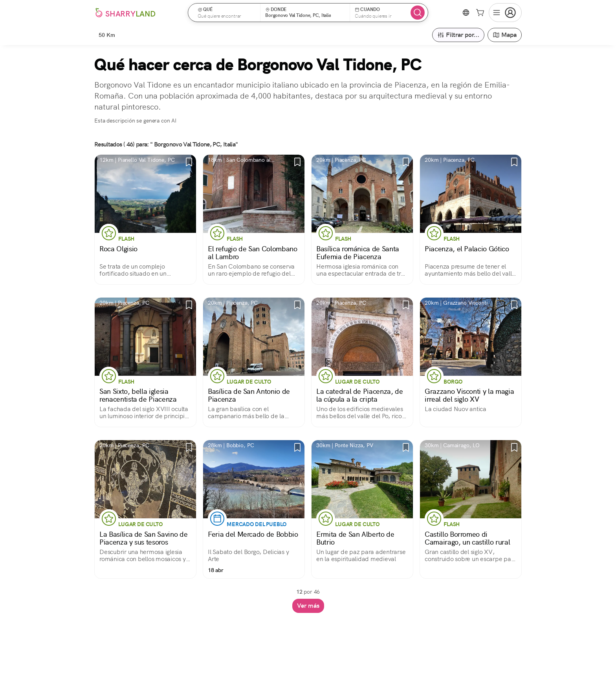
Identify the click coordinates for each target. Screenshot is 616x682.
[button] (227, 13)
